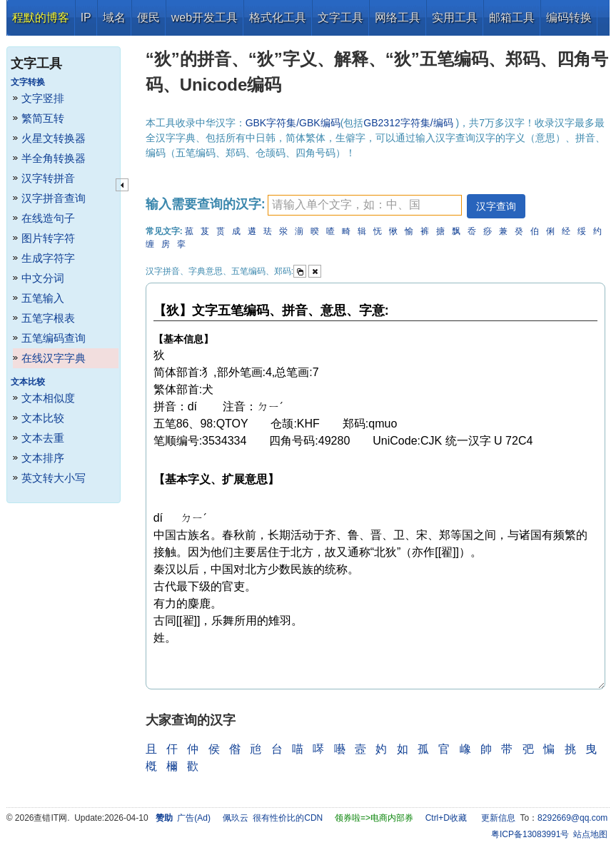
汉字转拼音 (48, 178)
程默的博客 (41, 17)
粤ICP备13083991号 (530, 834)
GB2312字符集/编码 (409, 123)
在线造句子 (48, 218)
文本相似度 (48, 398)
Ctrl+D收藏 (446, 818)
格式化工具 (278, 17)
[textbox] (365, 205)
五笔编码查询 (54, 338)
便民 (148, 17)
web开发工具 (205, 17)
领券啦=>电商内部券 (374, 818)
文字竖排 (43, 98)
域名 (114, 17)
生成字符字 (48, 258)
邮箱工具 (512, 17)
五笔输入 (43, 298)
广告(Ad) (194, 818)
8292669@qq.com (572, 818)
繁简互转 (43, 118)
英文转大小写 (54, 478)
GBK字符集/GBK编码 (293, 123)
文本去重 (43, 438)
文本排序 (43, 458)
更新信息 (498, 818)
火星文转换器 (54, 138)
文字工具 (340, 17)
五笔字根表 (48, 318)
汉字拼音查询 (54, 198)
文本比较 (43, 418)
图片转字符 (48, 238)
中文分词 (43, 278)
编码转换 (569, 17)
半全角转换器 (54, 158)
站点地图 (590, 834)
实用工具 (455, 17)
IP (86, 17)
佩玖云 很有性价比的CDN (273, 818)
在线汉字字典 (54, 358)
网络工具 (398, 17)
